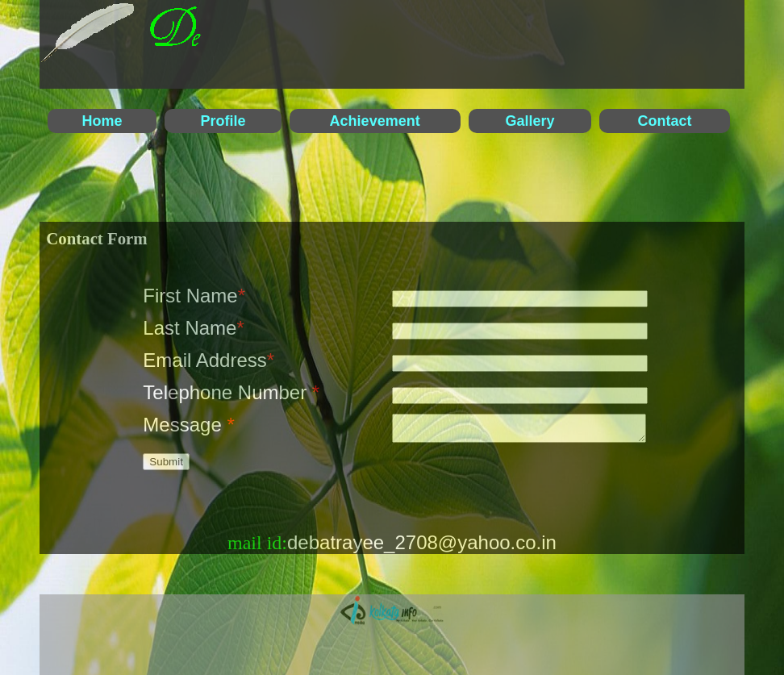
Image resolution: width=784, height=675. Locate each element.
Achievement (375, 121)
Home (102, 121)
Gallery (530, 121)
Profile (223, 121)
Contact (665, 121)
